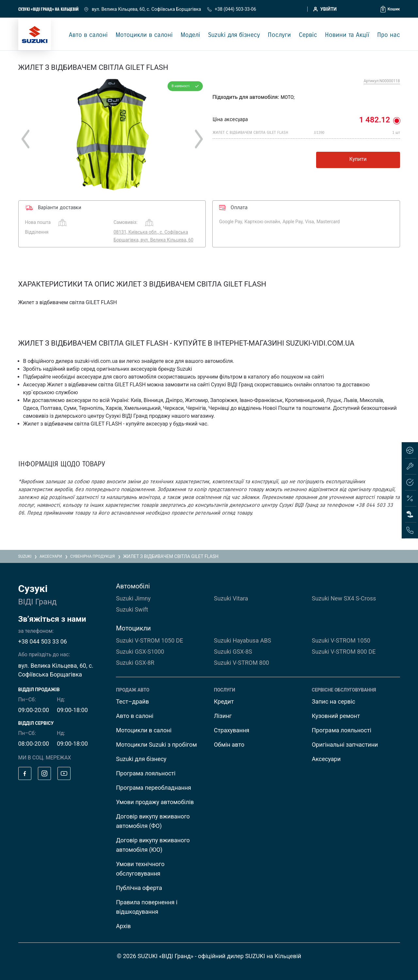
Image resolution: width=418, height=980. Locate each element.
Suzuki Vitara (231, 598)
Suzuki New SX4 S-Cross (344, 598)
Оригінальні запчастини (345, 745)
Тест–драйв (132, 701)
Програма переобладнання (153, 788)
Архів (123, 926)
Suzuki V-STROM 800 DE (344, 652)
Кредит (224, 701)
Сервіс (308, 35)
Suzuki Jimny (133, 598)
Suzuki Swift (132, 609)
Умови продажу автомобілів (155, 802)
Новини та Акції (347, 35)
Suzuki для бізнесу (234, 35)
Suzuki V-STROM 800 (241, 663)
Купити (358, 159)
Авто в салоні (88, 35)
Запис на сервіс (334, 701)
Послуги (279, 35)
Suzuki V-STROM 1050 (341, 640)
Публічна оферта (139, 888)
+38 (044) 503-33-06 (232, 9)
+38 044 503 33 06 (43, 641)
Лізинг (223, 716)
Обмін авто (229, 745)
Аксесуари (326, 759)
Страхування (232, 730)
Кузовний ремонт (336, 716)
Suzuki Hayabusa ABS (242, 640)
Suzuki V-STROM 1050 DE (150, 640)
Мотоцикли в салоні (144, 35)
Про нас (389, 35)
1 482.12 (374, 120)
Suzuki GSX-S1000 (140, 652)
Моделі (190, 35)
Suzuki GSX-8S (233, 652)
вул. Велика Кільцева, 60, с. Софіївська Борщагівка (143, 9)
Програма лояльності (146, 773)
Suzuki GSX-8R (135, 663)
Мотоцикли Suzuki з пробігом (156, 745)
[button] (390, 9)
